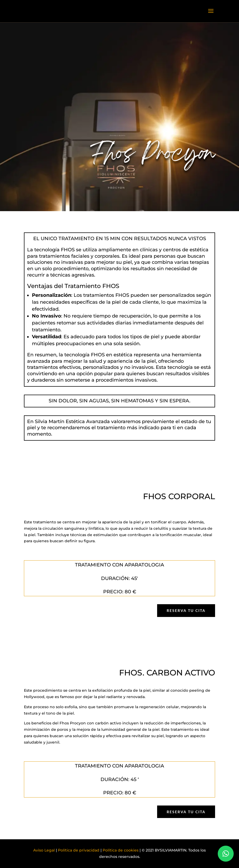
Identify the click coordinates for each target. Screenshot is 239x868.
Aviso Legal (44, 850)
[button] (226, 854)
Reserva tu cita (186, 610)
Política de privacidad (79, 850)
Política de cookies (121, 850)
